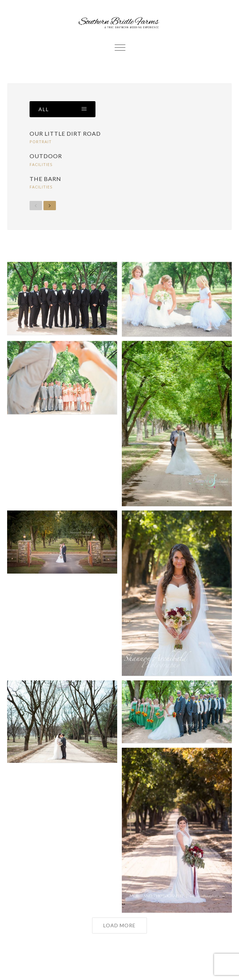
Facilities (41, 164)
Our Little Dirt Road (65, 133)
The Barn (45, 179)
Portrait (41, 142)
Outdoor (46, 156)
